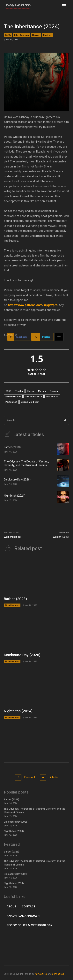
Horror (36, 35)
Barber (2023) (12, 447)
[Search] (65, 420)
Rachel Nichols (13, 396)
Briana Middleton (30, 402)
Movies (42, 391)
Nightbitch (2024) (15, 496)
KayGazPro (41, 974)
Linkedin (53, 777)
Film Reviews (22, 35)
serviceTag (58, 974)
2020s (8, 35)
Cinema (54, 391)
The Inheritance (33, 396)
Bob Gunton (52, 396)
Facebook (30, 777)
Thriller (47, 35)
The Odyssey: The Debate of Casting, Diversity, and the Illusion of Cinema (26, 464)
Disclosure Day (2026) (17, 480)
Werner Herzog (12, 537)
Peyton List (11, 402)
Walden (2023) (61, 537)
